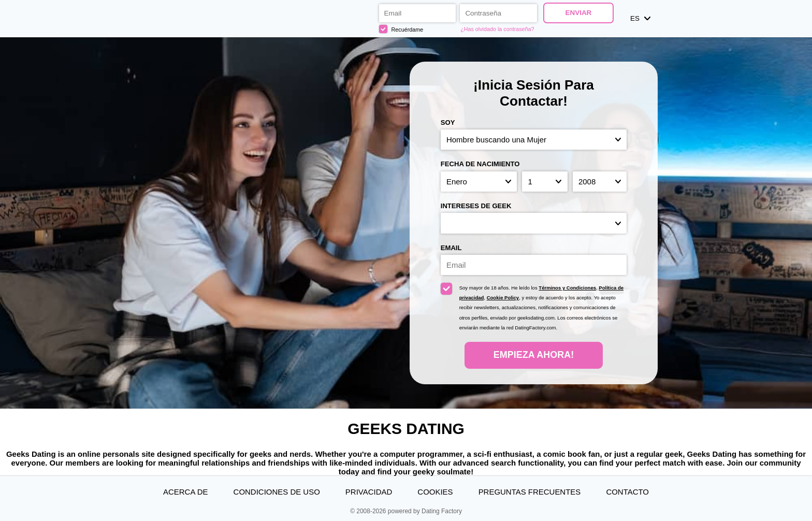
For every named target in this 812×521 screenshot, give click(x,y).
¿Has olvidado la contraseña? (497, 29)
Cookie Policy (503, 298)
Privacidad (369, 492)
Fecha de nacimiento (480, 164)
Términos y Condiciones (567, 288)
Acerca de (186, 492)
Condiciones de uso (277, 492)
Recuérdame (401, 29)
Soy (448, 122)
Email (451, 248)
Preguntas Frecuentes (530, 492)
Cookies (435, 492)
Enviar (578, 13)
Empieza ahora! (534, 355)
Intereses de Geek (476, 206)
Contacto (627, 492)
